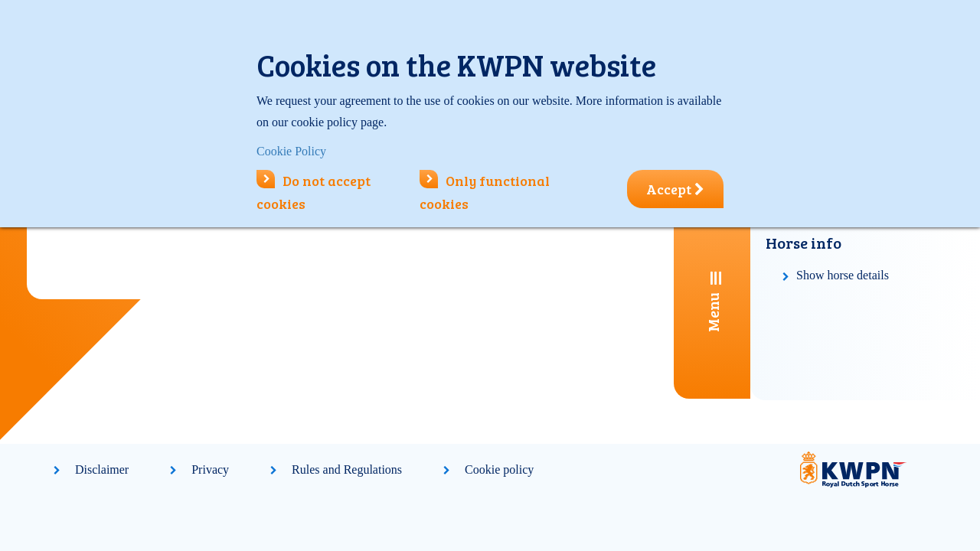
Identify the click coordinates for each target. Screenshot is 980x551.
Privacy (210, 469)
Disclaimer (102, 469)
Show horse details (843, 275)
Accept (675, 189)
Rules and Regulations (347, 469)
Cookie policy (499, 469)
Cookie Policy (291, 151)
